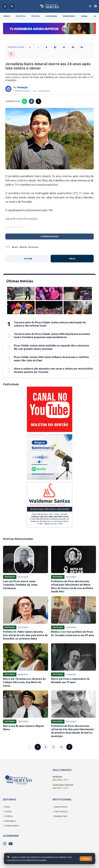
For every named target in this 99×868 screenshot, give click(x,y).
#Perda (23, 247)
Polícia (36, 16)
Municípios (69, 16)
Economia (51, 16)
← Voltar (27, 259)
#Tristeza (33, 247)
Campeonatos (11, 826)
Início (72, 259)
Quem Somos (60, 807)
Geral (84, 16)
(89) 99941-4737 (61, 780)
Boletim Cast (60, 816)
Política (21, 16)
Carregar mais (50, 236)
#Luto (15, 247)
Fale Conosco (60, 811)
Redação (23, 87)
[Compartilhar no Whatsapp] (24, 101)
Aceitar (86, 859)
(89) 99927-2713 (61, 788)
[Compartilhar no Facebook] (31, 101)
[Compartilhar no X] (38, 101)
